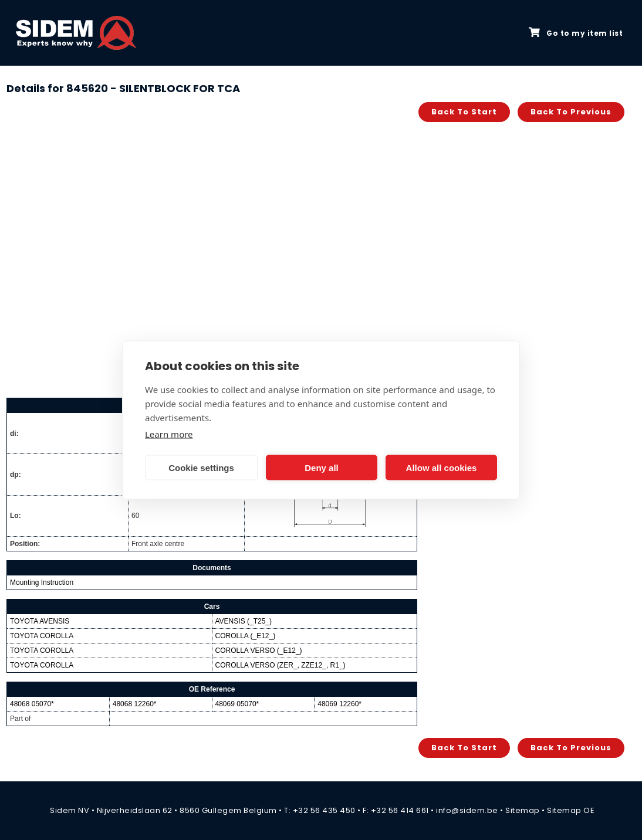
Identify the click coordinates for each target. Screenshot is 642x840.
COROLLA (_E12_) (246, 636)
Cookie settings (201, 467)
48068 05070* (32, 704)
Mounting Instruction (42, 582)
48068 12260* (135, 704)
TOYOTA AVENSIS (40, 621)
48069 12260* (339, 704)
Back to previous (571, 112)
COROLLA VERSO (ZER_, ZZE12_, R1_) (281, 665)
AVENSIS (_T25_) (244, 621)
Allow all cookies (442, 467)
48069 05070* (237, 704)
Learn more (169, 434)
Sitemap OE (571, 810)
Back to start (464, 112)
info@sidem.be (467, 810)
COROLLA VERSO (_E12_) (259, 651)
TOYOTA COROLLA (42, 636)
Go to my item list (576, 33)
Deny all (322, 467)
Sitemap (523, 810)
